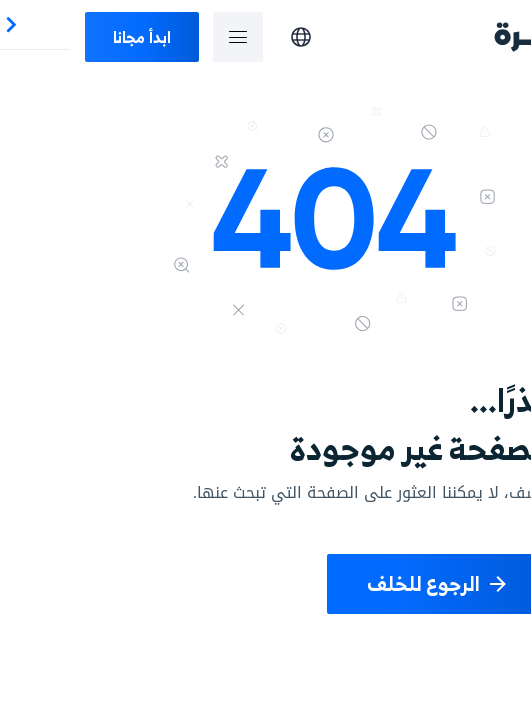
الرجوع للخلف (369, 583)
